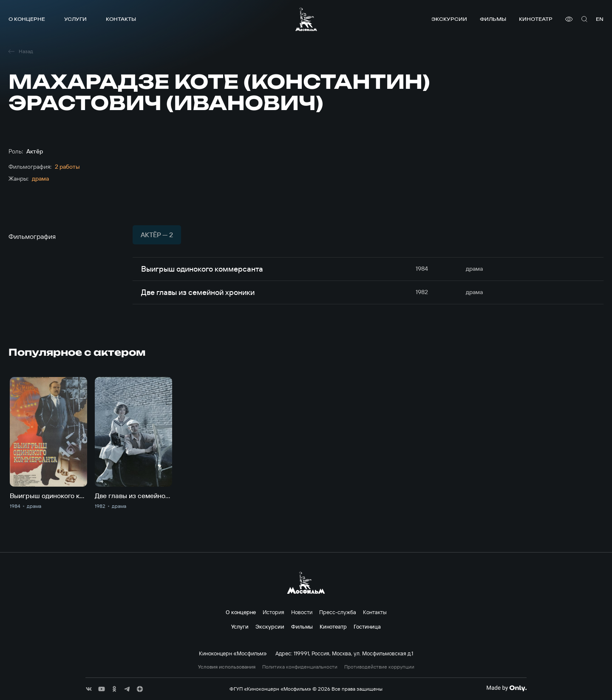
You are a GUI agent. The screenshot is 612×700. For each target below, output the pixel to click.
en (600, 19)
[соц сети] (89, 689)
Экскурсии (449, 19)
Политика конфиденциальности (300, 667)
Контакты (121, 19)
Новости (302, 612)
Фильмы (493, 19)
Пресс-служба (338, 612)
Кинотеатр (536, 19)
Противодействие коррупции (379, 667)
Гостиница (367, 626)
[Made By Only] (506, 688)
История (273, 612)
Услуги (75, 19)
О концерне (27, 19)
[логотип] (306, 19)
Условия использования (227, 667)
